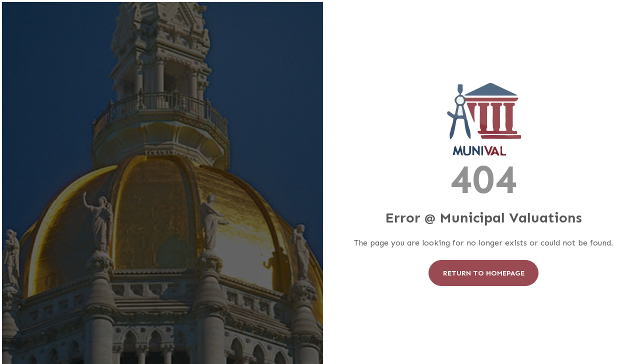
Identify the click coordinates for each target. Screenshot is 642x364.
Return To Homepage (484, 273)
